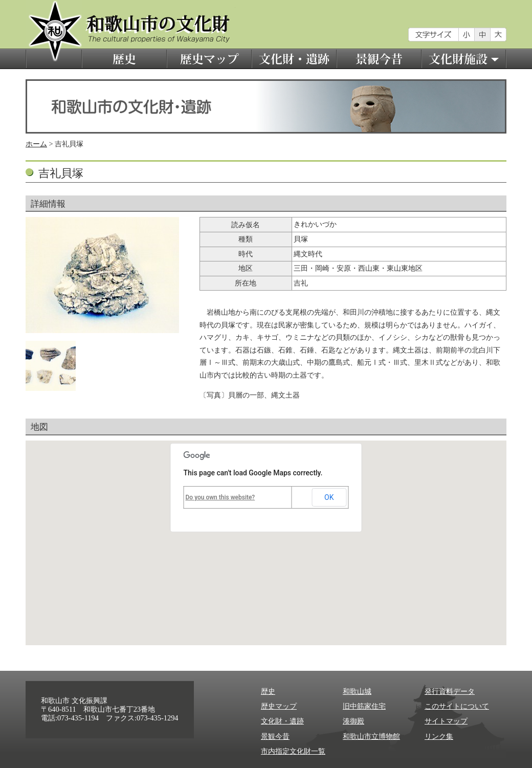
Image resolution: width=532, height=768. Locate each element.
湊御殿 (353, 721)
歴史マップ (209, 59)
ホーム (36, 144)
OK (329, 497)
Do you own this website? (220, 497)
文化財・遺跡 (294, 59)
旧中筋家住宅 (364, 706)
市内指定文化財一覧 (293, 751)
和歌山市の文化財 (54, 35)
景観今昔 (379, 59)
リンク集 (439, 736)
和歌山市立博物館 (371, 736)
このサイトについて (457, 706)
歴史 (124, 59)
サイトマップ (446, 721)
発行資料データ (450, 691)
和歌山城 (357, 691)
